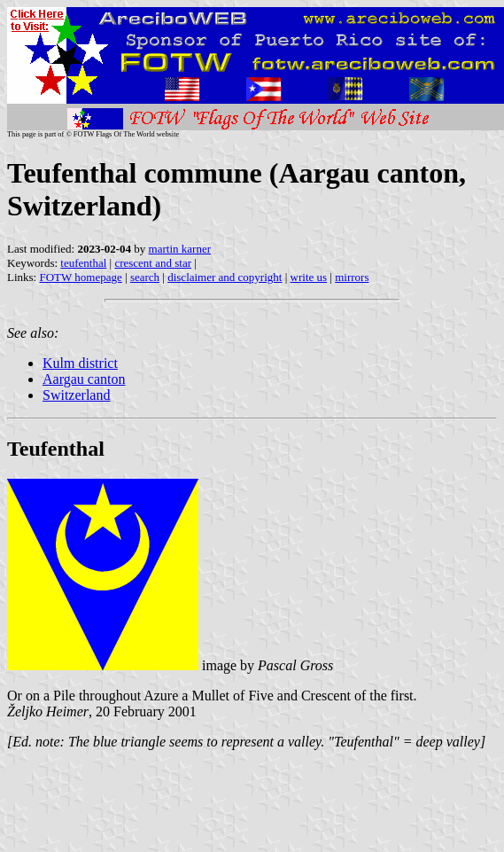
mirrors (352, 277)
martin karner (180, 249)
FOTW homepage (80, 277)
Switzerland (76, 395)
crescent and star (153, 263)
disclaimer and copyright (225, 277)
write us (309, 277)
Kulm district (80, 363)
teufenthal (83, 263)
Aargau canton (84, 379)
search (145, 277)
